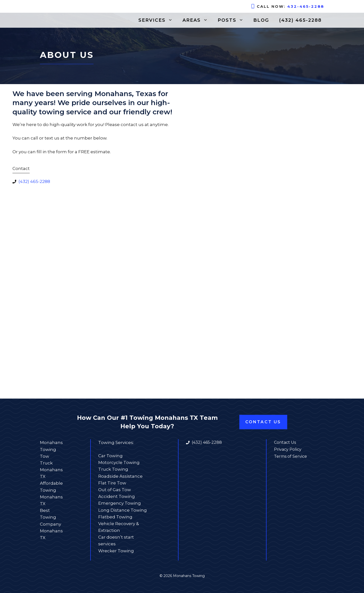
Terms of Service (290, 456)
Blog (261, 20)
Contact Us (263, 422)
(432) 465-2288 (300, 20)
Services (158, 20)
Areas (198, 20)
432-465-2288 (306, 6)
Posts (233, 20)
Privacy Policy (288, 449)
